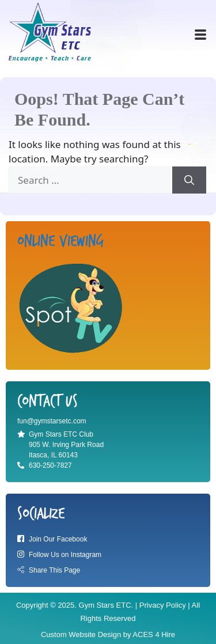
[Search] (189, 180)
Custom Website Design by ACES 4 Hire (108, 634)
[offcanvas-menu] (200, 35)
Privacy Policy (163, 605)
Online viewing (61, 241)
